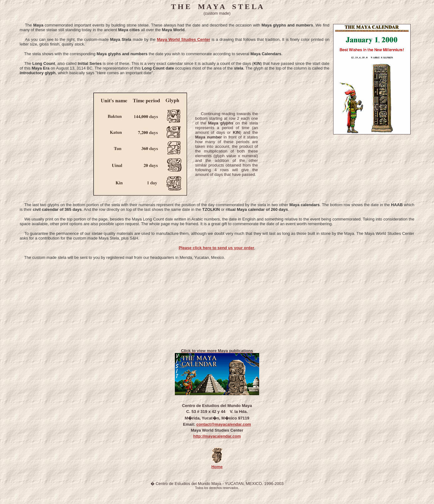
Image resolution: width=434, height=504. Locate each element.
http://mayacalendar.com (217, 436)
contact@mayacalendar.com (224, 424)
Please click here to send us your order (216, 248)
